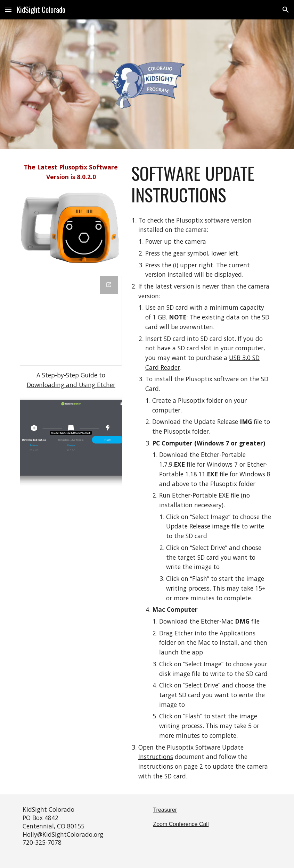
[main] (71, 172)
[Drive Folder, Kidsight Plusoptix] (71, 321)
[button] (8, 10)
